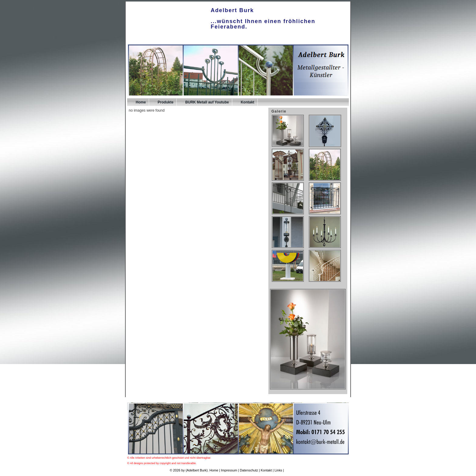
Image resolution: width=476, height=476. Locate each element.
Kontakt (248, 102)
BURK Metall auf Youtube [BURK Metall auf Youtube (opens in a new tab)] (207, 102)
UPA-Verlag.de (296, 470)
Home (141, 102)
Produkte (165, 102)
